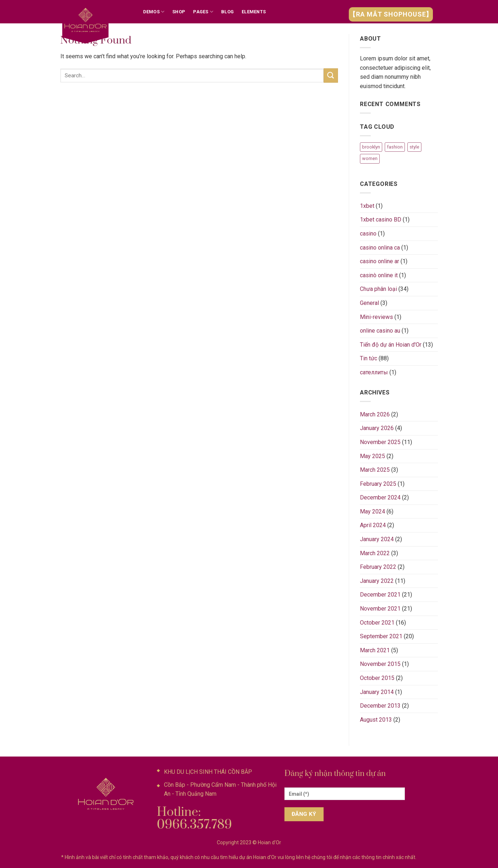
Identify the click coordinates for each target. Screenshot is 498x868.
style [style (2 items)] (414, 147)
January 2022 (377, 581)
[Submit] (331, 75)
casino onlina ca (380, 248)
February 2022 (378, 567)
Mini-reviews (376, 317)
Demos (154, 12)
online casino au (380, 331)
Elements (254, 12)
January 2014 (377, 692)
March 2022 (375, 553)
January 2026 (377, 428)
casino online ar (380, 261)
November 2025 (380, 442)
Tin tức (369, 358)
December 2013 (380, 706)
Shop (179, 12)
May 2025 (373, 456)
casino (368, 234)
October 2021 (377, 623)
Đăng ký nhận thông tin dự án (335, 774)
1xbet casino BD (381, 220)
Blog (227, 12)
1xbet (367, 206)
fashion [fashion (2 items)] (395, 147)
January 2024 (377, 539)
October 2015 (377, 678)
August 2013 (376, 720)
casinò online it (379, 275)
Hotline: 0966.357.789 (194, 819)
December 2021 (380, 595)
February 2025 (378, 484)
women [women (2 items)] (370, 158)
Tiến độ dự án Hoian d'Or (391, 345)
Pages (203, 12)
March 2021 (375, 650)
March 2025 (375, 470)
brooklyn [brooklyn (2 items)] (371, 147)
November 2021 (380, 609)
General (369, 303)
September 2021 (381, 636)
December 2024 (380, 497)
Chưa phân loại (378, 289)
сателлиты (374, 372)
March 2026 (375, 414)
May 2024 (373, 511)
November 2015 (380, 664)
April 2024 (373, 525)
